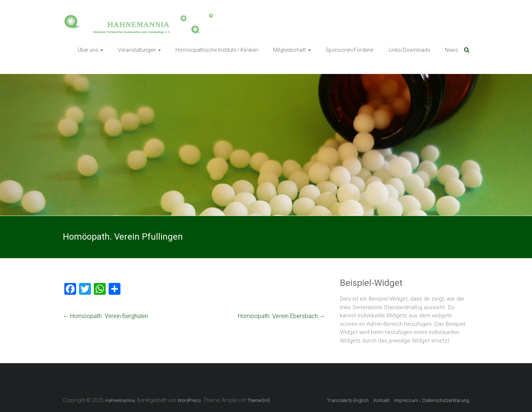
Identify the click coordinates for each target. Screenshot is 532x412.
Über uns (88, 50)
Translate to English (348, 400)
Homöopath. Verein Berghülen (105, 316)
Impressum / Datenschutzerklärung (432, 400)
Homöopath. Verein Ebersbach (282, 316)
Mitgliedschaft (289, 50)
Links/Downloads (409, 50)
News (451, 50)
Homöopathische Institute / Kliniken (217, 50)
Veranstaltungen (137, 50)
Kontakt (381, 400)
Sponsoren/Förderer (350, 50)
